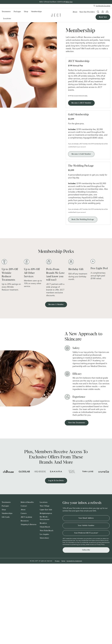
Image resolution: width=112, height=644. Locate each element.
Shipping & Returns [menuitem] (29, 525)
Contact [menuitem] (24, 506)
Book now (103, 17)
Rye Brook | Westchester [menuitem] (45, 518)
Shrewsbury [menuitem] (44, 538)
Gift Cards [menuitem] (6, 517)
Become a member (56, 304)
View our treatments (77, 423)
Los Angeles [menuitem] (44, 534)
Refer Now (69, 2)
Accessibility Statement (74, 561)
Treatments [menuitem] (6, 12)
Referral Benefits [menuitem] (27, 502)
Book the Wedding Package (83, 219)
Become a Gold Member (81, 154)
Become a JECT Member (81, 103)
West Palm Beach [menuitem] (47, 531)
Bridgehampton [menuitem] (46, 513)
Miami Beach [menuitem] (45, 527)
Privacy (57, 561)
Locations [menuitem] (7, 19)
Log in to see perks (56, 481)
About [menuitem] (75, 12)
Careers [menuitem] (24, 513)
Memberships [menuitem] (36, 12)
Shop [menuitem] (26, 12)
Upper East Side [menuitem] (46, 510)
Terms (63, 561)
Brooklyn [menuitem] (43, 523)
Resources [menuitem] (25, 521)
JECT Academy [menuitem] (26, 517)
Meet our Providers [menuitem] (87, 12)
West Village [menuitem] (45, 506)
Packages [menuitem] (17, 12)
